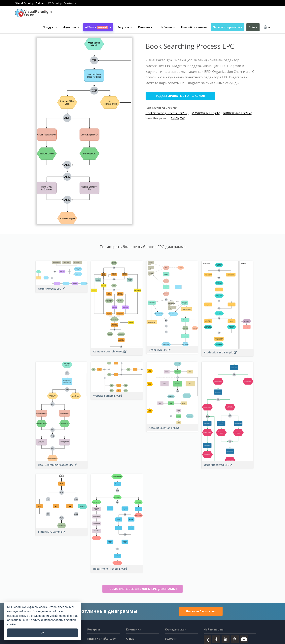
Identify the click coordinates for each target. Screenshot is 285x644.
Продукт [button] (50, 27)
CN (177, 118)
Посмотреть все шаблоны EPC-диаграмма (143, 589)
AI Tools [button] (98, 27)
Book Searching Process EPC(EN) (167, 113)
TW (182, 118)
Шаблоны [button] (167, 27)
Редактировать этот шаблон (181, 96)
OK (42, 633)
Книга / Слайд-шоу (102, 639)
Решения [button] (145, 27)
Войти (253, 27)
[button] (71, 27)
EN (173, 118)
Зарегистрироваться (228, 27)
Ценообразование (194, 27)
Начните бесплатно (201, 611)
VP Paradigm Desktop (62, 3)
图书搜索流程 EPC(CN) (206, 113)
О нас (130, 639)
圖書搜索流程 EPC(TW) (238, 113)
